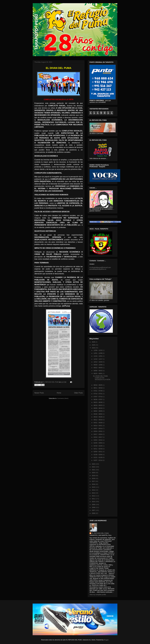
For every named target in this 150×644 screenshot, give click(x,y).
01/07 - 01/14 (98, 460)
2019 (94, 476)
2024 (94, 348)
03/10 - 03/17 (98, 437)
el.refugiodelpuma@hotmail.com (100, 267)
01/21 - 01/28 (98, 457)
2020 (94, 473)
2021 (94, 470)
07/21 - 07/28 (98, 391)
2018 (94, 478)
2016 (94, 484)
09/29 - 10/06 (98, 365)
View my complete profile (98, 595)
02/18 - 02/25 (98, 446)
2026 (94, 342)
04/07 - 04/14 (98, 428)
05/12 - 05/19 (98, 420)
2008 (94, 507)
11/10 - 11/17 (98, 359)
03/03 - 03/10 (98, 440)
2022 (94, 467)
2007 (94, 510)
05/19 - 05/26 (98, 417)
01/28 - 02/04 (98, 455)
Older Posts (78, 393)
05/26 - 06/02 (98, 414)
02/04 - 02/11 (98, 452)
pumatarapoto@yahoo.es (98, 269)
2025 (94, 345)
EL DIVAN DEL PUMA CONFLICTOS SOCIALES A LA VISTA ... (102, 379)
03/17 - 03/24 (98, 434)
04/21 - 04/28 (98, 423)
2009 (94, 505)
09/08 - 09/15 (98, 371)
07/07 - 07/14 (98, 397)
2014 (94, 490)
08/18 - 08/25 (98, 385)
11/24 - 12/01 (98, 356)
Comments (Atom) (63, 398)
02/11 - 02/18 (98, 449)
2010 (94, 502)
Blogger (106, 640)
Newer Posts (39, 393)
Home (59, 393)
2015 (94, 487)
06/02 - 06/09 (98, 411)
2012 (94, 496)
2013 (94, 493)
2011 (94, 499)
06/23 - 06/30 (98, 402)
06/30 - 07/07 (98, 399)
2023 (94, 464)
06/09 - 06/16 (98, 408)
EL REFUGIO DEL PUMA (100, 533)
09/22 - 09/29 (98, 368)
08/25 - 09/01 (98, 373)
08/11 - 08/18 (98, 388)
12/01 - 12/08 (98, 353)
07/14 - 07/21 (98, 394)
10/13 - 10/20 (98, 362)
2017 (94, 481)
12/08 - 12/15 (98, 350)
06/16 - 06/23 (98, 405)
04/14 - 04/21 (98, 426)
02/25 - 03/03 (98, 443)
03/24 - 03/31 (98, 431)
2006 (94, 513)
